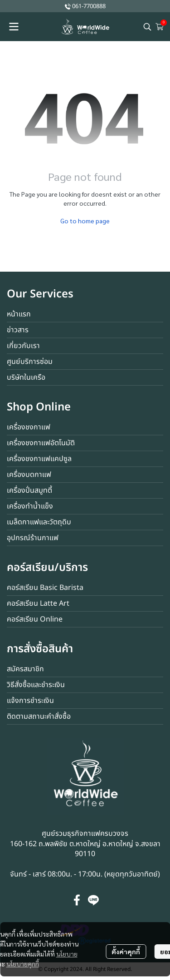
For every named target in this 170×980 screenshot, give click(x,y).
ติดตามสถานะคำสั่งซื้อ (39, 716)
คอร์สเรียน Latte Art (38, 603)
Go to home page (85, 221)
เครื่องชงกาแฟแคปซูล (39, 459)
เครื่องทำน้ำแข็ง (30, 506)
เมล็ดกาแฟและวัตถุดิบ (39, 522)
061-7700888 (89, 6)
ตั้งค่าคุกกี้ (126, 952)
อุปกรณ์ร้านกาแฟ (33, 538)
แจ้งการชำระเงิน (30, 701)
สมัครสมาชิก (25, 669)
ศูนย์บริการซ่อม (30, 362)
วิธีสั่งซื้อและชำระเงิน (36, 685)
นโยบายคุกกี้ (23, 964)
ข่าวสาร (18, 330)
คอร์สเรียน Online (35, 619)
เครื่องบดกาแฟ (29, 475)
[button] (147, 27)
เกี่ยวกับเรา (23, 346)
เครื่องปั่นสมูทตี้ (29, 490)
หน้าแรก (19, 314)
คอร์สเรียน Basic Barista (45, 588)
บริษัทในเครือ (26, 377)
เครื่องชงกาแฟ (29, 427)
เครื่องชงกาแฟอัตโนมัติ (41, 443)
